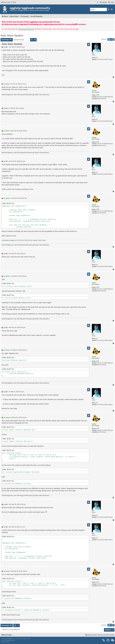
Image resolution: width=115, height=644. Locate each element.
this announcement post (26, 29)
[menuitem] (13, 2)
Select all (11, 203)
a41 (93, 53)
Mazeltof (9, 640)
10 (97, 58)
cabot (13, 640)
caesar (94, 90)
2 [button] (111, 39)
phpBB (9, 639)
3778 (98, 95)
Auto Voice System (12, 35)
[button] (113, 39)
